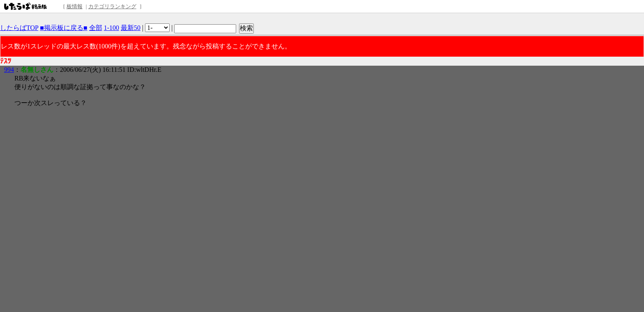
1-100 (112, 28)
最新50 (131, 28)
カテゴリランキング (112, 6)
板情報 (75, 6)
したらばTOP (19, 28)
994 (9, 70)
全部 (96, 28)
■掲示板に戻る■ (63, 28)
